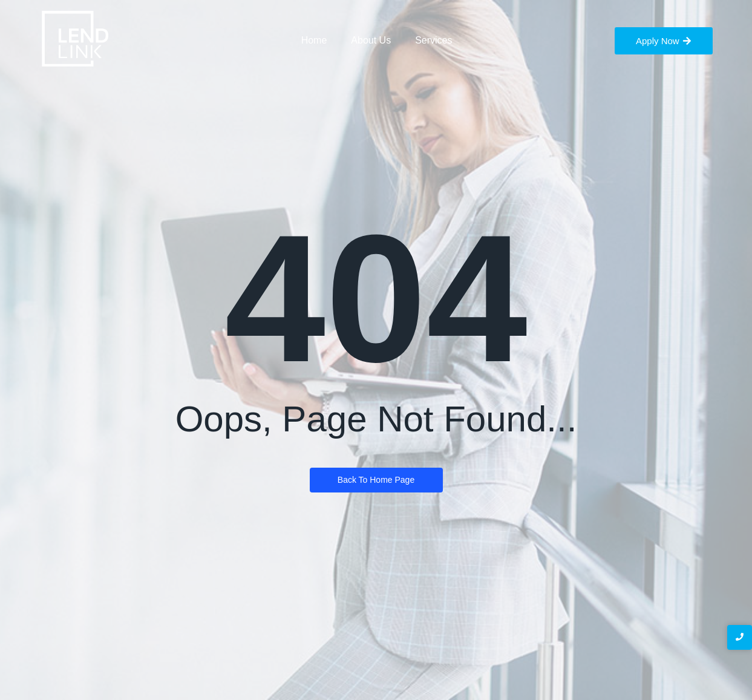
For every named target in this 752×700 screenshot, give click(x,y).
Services (433, 40)
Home (314, 40)
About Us (371, 40)
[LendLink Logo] (75, 39)
